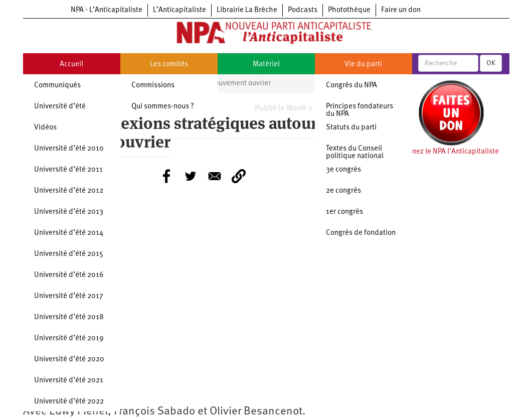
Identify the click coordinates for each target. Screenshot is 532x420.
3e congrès (343, 170)
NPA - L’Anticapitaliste (107, 10)
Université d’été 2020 (69, 360)
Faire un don (401, 10)
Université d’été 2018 (69, 317)
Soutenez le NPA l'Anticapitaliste (446, 152)
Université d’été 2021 (69, 381)
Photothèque (349, 10)
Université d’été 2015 (69, 254)
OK (491, 63)
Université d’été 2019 (69, 338)
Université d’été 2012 (69, 191)
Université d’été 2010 (69, 149)
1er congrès (344, 212)
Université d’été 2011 (68, 170)
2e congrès (343, 191)
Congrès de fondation (361, 233)
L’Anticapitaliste (180, 10)
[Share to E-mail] (215, 176)
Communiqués (57, 86)
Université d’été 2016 (69, 275)
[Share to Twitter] (191, 176)
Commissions (153, 86)
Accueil (71, 64)
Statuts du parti (351, 128)
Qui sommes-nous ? (163, 107)
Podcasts (303, 10)
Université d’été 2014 (69, 233)
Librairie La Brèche (247, 10)
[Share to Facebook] (166, 176)
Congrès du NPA (351, 86)
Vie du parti (363, 64)
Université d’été (60, 107)
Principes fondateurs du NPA (360, 110)
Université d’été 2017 (69, 296)
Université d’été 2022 (69, 402)
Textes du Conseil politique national (355, 153)
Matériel (266, 64)
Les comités (169, 64)
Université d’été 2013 (69, 212)
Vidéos (45, 128)
